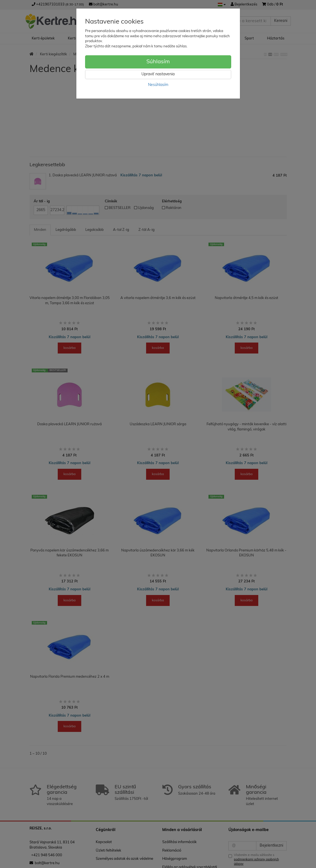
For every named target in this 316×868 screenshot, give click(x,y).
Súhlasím (158, 62)
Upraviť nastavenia (158, 74)
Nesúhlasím (158, 85)
